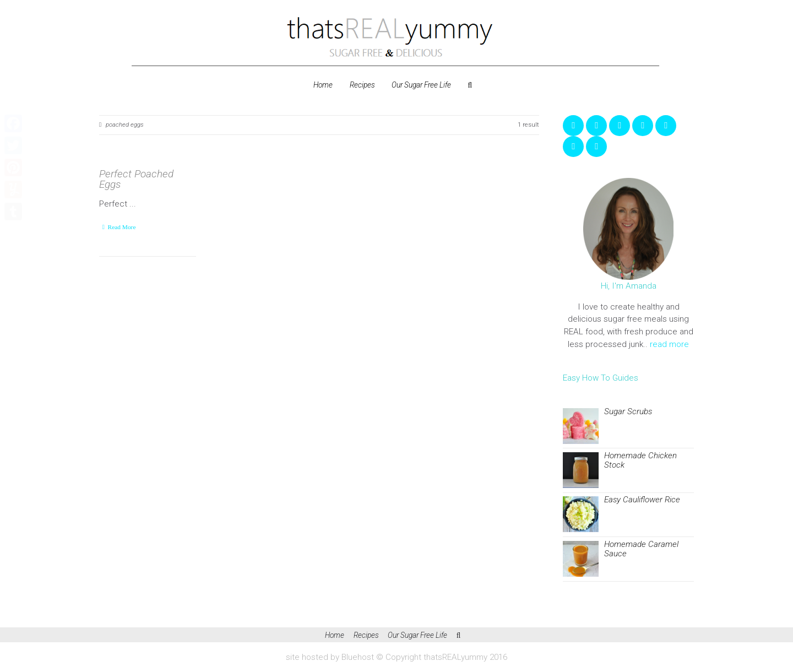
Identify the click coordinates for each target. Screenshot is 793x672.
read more (669, 344)
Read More (122, 227)
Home (323, 85)
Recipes (362, 85)
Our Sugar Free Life (421, 85)
